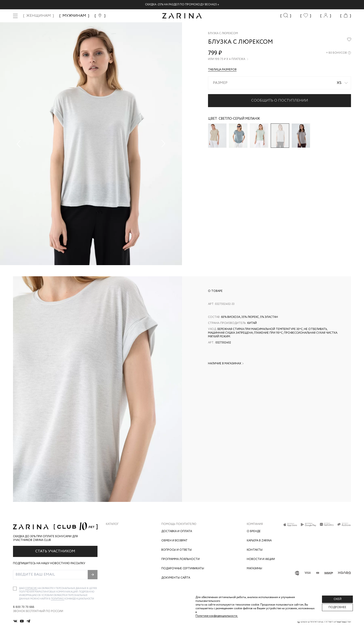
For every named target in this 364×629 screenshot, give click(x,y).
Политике (58, 599)
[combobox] (279, 83)
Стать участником (55, 551)
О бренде (254, 531)
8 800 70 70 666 (24, 607)
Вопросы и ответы (177, 550)
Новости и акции (261, 559)
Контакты (255, 550)
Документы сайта (176, 578)
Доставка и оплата (177, 531)
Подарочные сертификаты (183, 568)
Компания (255, 524)
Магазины (254, 568)
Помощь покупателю (179, 524)
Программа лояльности (180, 559)
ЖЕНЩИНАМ (39, 16)
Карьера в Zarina (259, 541)
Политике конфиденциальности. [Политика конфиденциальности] (217, 616)
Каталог (112, 524)
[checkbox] (15, 589)
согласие (31, 588)
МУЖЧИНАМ (74, 16)
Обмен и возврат (174, 541)
